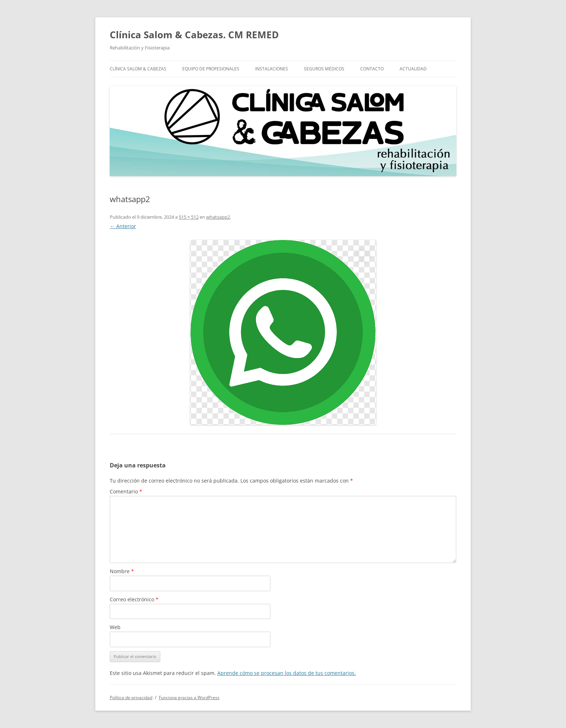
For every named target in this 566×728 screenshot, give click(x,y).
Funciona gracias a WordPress (189, 698)
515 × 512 (189, 217)
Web (115, 627)
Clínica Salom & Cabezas (138, 69)
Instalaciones (272, 69)
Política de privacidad (131, 698)
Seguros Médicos (324, 69)
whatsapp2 (218, 217)
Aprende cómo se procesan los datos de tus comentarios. (287, 673)
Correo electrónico (134, 599)
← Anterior (123, 226)
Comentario (126, 491)
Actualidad (413, 69)
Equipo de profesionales (211, 69)
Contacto (372, 69)
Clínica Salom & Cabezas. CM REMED (194, 35)
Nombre (122, 571)
